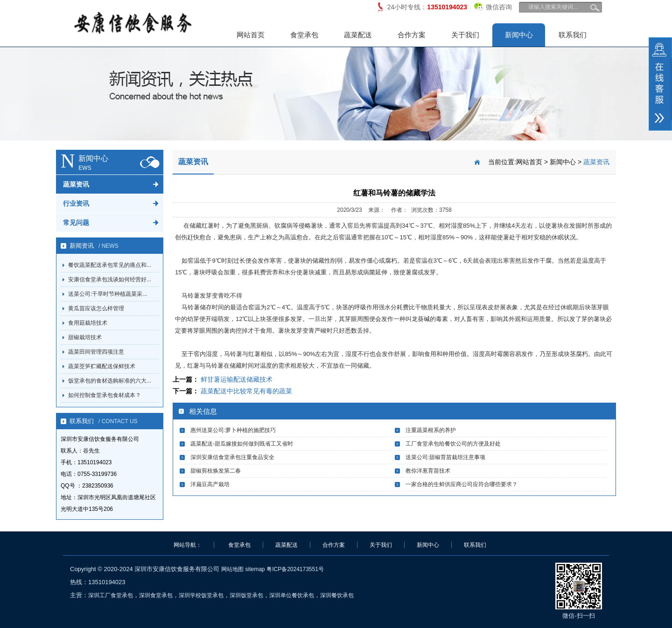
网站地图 (232, 569)
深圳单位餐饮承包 (292, 595)
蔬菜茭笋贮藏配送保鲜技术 (102, 366)
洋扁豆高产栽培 (210, 484)
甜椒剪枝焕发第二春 (216, 471)
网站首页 (251, 35)
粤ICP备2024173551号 (295, 569)
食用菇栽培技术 (88, 323)
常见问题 (76, 223)
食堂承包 (304, 35)
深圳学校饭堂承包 (201, 595)
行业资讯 (76, 203)
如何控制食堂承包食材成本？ (105, 395)
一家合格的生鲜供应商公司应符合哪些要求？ (462, 484)
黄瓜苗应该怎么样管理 (96, 308)
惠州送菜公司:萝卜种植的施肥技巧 (233, 430)
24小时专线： (427, 7)
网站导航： (188, 545)
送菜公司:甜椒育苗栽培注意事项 (445, 457)
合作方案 (412, 35)
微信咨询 (493, 5)
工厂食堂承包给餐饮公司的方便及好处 (453, 444)
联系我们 (573, 35)
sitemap (255, 569)
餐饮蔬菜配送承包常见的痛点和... (110, 265)
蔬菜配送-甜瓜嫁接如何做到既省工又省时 (242, 444)
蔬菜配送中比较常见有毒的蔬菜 (246, 391)
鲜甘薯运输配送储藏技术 (237, 379)
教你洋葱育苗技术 (428, 471)
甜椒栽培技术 (85, 337)
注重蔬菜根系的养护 (431, 430)
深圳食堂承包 (156, 595)
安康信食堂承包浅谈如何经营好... (110, 279)
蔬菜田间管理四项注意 (96, 352)
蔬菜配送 (358, 35)
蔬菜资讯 (76, 184)
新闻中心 (519, 35)
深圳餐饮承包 (337, 595)
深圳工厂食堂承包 (111, 595)
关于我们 (465, 35)
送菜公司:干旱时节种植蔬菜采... (108, 294)
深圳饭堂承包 (246, 595)
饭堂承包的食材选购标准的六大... (110, 381)
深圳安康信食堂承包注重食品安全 (232, 457)
